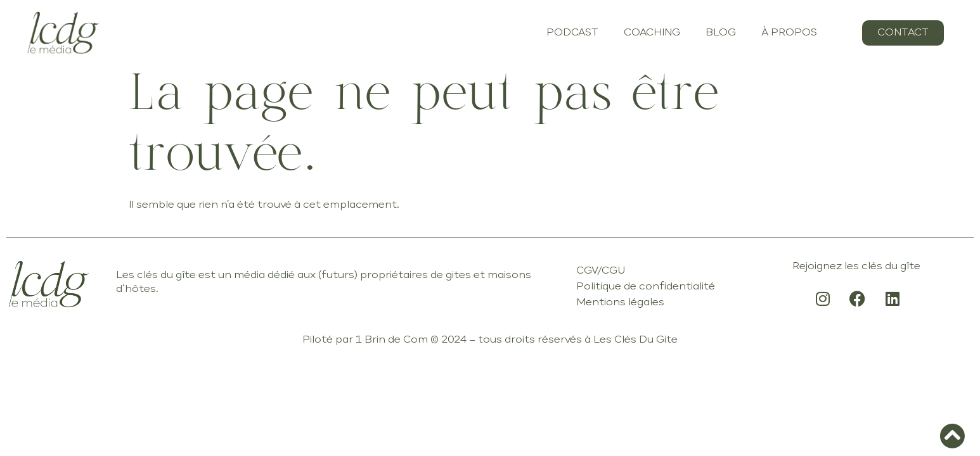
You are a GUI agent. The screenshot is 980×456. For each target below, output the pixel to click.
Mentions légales (620, 303)
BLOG (721, 33)
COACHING (652, 33)
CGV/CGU (601, 271)
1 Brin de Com (392, 340)
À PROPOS (789, 33)
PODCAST (572, 33)
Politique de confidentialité (646, 287)
